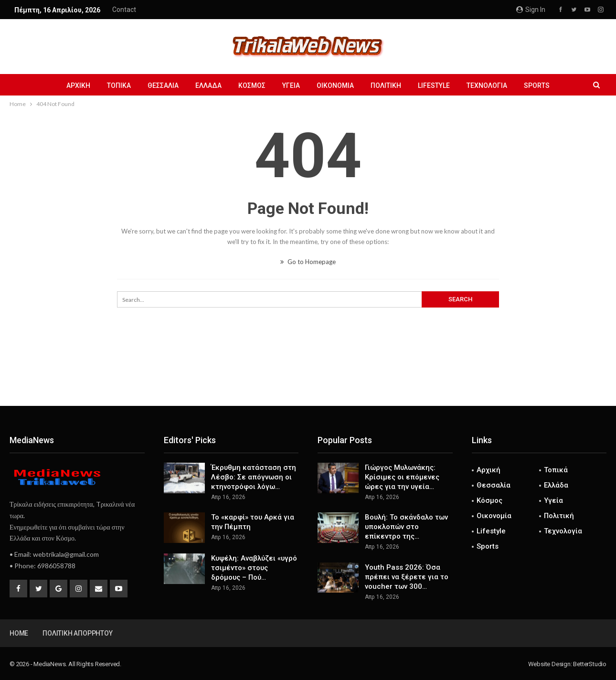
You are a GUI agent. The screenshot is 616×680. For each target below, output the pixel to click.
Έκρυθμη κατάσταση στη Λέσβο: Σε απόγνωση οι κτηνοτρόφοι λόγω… (254, 477)
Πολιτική (386, 85)
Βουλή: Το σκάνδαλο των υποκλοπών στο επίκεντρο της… (406, 527)
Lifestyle (434, 85)
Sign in (531, 10)
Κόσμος (252, 85)
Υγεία (291, 85)
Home (19, 633)
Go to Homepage (308, 262)
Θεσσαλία (163, 85)
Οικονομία (335, 85)
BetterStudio (590, 664)
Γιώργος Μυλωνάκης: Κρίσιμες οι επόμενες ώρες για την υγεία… (402, 477)
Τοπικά (119, 85)
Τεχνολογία (487, 85)
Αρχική (78, 85)
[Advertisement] (308, 374)
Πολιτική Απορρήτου (77, 633)
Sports (537, 85)
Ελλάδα (208, 85)
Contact (124, 10)
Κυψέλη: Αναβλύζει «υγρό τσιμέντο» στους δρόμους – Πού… (254, 568)
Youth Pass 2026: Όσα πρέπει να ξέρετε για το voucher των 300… (407, 577)
